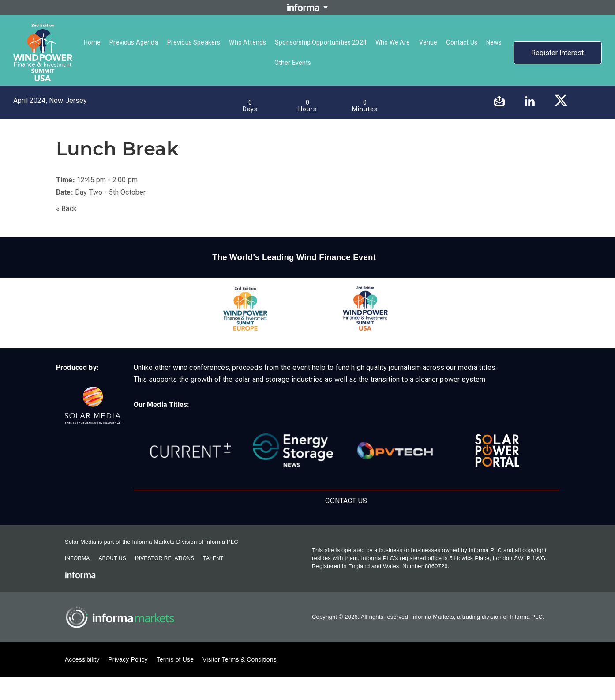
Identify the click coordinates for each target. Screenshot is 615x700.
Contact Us (346, 501)
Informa (77, 558)
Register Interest (557, 53)
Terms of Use (175, 659)
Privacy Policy (128, 659)
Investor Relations (165, 558)
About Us (112, 558)
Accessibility (82, 659)
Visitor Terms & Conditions (240, 659)
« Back (66, 209)
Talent (213, 558)
